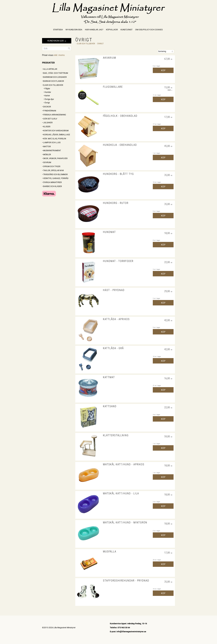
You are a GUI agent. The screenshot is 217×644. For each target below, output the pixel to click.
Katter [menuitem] (47, 96)
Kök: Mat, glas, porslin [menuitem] (55, 139)
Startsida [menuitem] (58, 30)
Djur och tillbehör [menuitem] (53, 85)
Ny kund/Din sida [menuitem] (74, 30)
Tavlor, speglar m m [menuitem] (53, 170)
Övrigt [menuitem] (47, 103)
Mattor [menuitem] (47, 146)
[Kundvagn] (57, 41)
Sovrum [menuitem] (47, 162)
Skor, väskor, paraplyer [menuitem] (55, 158)
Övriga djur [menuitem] (49, 99)
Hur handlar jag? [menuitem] (94, 30)
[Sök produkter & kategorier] (57, 48)
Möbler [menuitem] (47, 154)
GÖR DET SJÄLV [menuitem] (50, 119)
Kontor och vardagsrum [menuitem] (56, 131)
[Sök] (69, 48)
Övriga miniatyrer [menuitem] (52, 182)
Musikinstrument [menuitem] (52, 150)
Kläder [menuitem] (47, 126)
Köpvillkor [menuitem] (112, 30)
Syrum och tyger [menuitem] (52, 166)
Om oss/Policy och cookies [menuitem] (149, 30)
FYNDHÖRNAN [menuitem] (50, 111)
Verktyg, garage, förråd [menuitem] (56, 178)
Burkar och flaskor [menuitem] (54, 81)
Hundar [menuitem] (48, 92)
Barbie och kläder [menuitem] (53, 186)
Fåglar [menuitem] (47, 88)
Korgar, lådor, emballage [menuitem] (57, 135)
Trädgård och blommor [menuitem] (55, 174)
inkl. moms (59, 55)
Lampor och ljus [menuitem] (52, 142)
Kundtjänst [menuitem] (126, 30)
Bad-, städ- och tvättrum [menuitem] (56, 73)
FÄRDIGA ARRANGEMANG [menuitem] (55, 115)
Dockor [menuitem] (47, 107)
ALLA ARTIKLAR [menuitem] (50, 69)
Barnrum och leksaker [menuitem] (55, 77)
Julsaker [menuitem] (48, 122)
